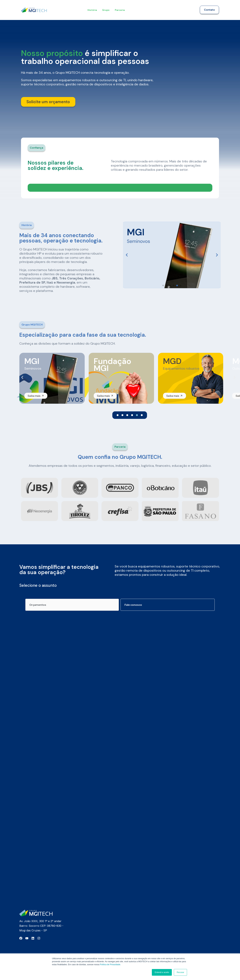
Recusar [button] (180, 972)
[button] (36, 148)
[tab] (72, 604)
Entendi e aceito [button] (162, 972)
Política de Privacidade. (110, 965)
